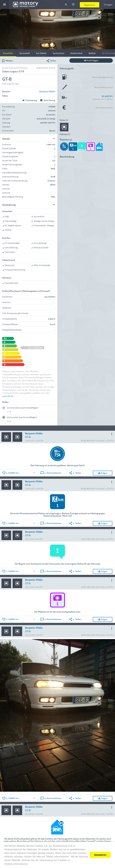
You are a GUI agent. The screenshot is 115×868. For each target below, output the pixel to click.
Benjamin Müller (47, 91)
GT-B (28, 437)
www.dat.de (8, 396)
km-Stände (41, 53)
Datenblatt (8, 53)
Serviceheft (25, 53)
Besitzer (92, 53)
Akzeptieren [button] (100, 855)
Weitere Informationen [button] (16, 864)
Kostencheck (76, 53)
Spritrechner (58, 53)
